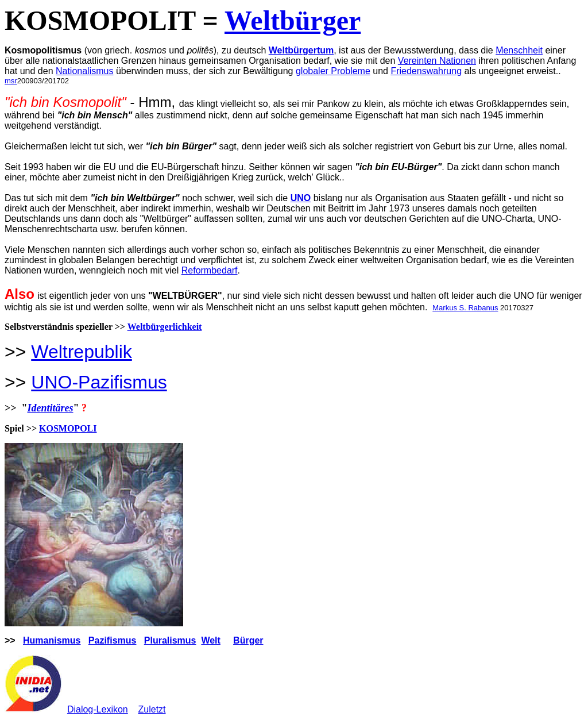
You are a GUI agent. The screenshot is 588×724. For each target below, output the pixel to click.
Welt (210, 640)
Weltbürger (293, 20)
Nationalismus (84, 71)
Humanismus (52, 640)
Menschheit (519, 50)
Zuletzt (152, 709)
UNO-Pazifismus (99, 382)
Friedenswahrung (426, 71)
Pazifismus (113, 640)
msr (11, 81)
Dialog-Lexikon (98, 709)
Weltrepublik (81, 352)
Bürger (248, 640)
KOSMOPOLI (68, 428)
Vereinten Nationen (437, 61)
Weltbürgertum (301, 50)
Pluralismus (170, 640)
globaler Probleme (333, 71)
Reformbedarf (210, 270)
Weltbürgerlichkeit (165, 327)
